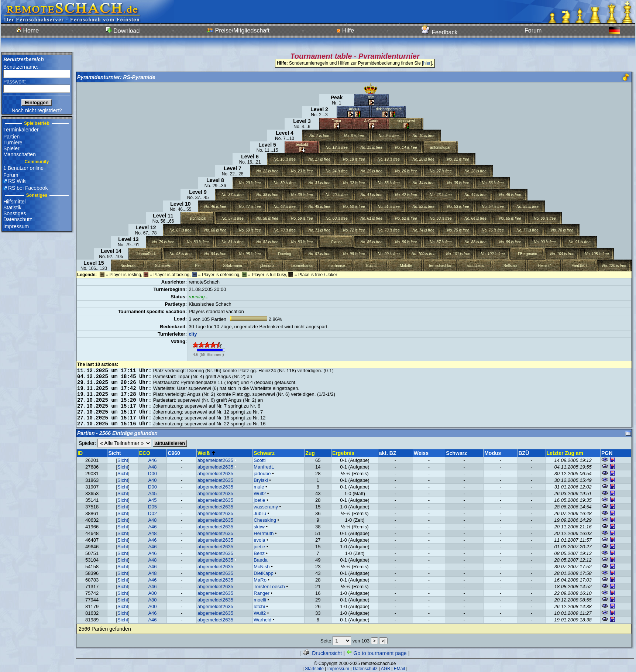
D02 (152, 513)
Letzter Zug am (565, 453)
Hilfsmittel (15, 202)
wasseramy (266, 507)
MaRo (260, 580)
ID (80, 453)
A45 (152, 493)
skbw (259, 527)
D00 (152, 474)
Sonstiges (15, 213)
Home (27, 30)
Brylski (261, 480)
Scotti (260, 460)
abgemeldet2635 (215, 460)
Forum (533, 30)
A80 (152, 600)
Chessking (265, 520)
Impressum (16, 226)
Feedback (439, 32)
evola (259, 540)
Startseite (314, 669)
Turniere (13, 143)
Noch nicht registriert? (37, 110)
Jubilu (260, 513)
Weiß (207, 453)
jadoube (262, 474)
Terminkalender (21, 130)
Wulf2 (260, 493)
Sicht (123, 460)
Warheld (262, 620)
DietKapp (263, 573)
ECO (145, 453)
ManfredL (264, 467)
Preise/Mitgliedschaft (238, 30)
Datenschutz (18, 219)
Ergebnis (343, 453)
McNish (262, 567)
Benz (259, 553)
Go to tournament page (377, 653)
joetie (259, 500)
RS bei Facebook (28, 188)
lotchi (259, 606)
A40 (152, 480)
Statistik (12, 208)
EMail (399, 669)
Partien (11, 137)
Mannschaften (20, 154)
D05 (152, 507)
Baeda (261, 560)
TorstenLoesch (269, 587)
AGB (386, 669)
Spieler (11, 148)
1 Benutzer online (23, 168)
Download (123, 31)
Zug (310, 453)
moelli (260, 600)
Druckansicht (322, 653)
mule (259, 487)
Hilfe (345, 30)
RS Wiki (17, 181)
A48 (152, 467)
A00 (152, 593)
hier (427, 63)
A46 (152, 460)
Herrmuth (264, 533)
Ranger (262, 593)
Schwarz (264, 453)
